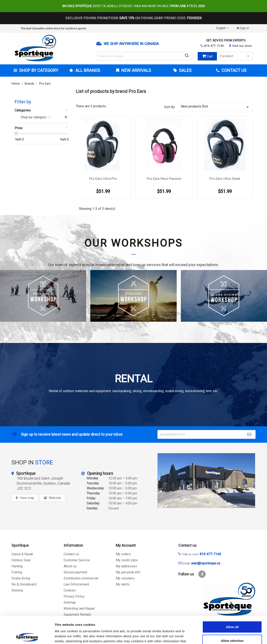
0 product (235, 56)
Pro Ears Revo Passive (164, 179)
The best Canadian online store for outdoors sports (53, 28)
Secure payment (75, 572)
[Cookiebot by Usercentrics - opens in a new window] (27, 636)
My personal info (128, 572)
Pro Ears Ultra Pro (103, 179)
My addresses (126, 566)
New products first (215, 107)
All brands (87, 70)
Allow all (232, 600)
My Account (126, 545)
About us (70, 566)
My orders (123, 554)
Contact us (71, 554)
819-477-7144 (214, 46)
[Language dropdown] (223, 28)
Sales (185, 70)
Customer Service (77, 560)
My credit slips (127, 560)
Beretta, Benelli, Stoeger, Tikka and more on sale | (134, 6)
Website (55, 498)
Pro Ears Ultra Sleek (225, 179)
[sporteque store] (206, 481)
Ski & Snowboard (24, 584)
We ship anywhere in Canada (131, 44)
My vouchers (125, 578)
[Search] (144, 56)
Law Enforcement (76, 584)
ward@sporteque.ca (206, 563)
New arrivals (136, 70)
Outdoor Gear (21, 560)
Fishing (17, 572)
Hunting (17, 566)
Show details (219, 636)
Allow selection (232, 613)
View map (27, 498)
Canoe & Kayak (22, 554)
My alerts (123, 584)
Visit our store (242, 46)
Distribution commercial (81, 578)
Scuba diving (21, 578)
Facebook (202, 574)
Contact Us (233, 70)
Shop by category (38, 70)
